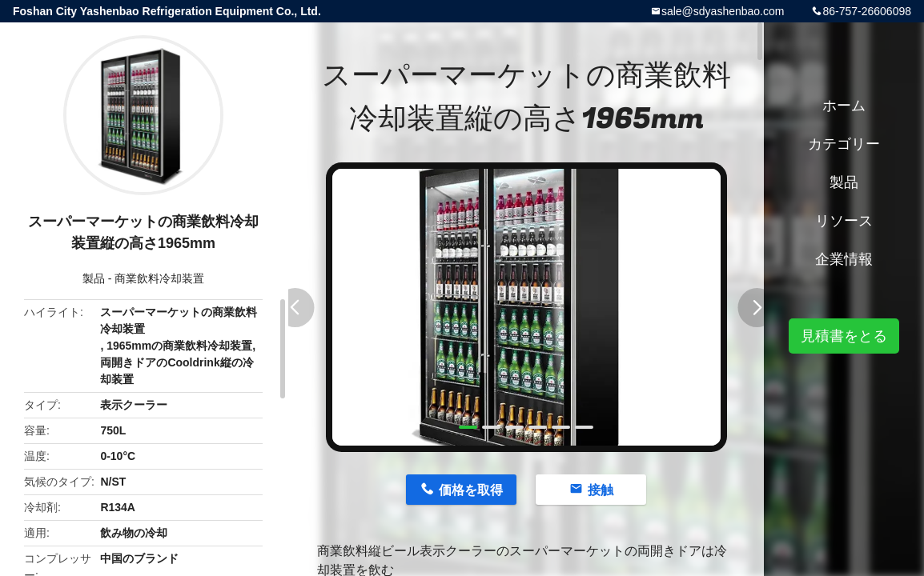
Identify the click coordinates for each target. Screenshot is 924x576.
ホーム (844, 106)
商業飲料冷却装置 (159, 278)
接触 (601, 490)
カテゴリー (844, 144)
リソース (844, 221)
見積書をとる (844, 336)
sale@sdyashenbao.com (723, 11)
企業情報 (844, 259)
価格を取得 (471, 490)
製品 (94, 278)
